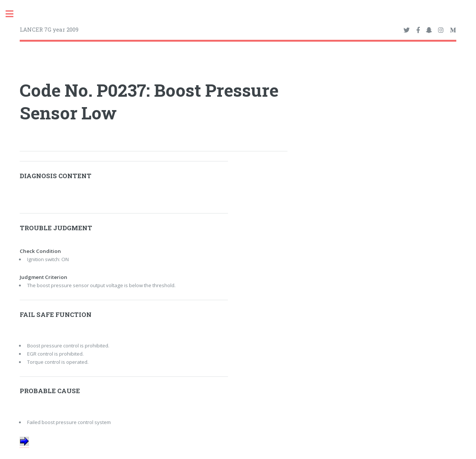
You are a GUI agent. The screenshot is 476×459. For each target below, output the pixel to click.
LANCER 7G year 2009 (49, 29)
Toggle (13, 14)
